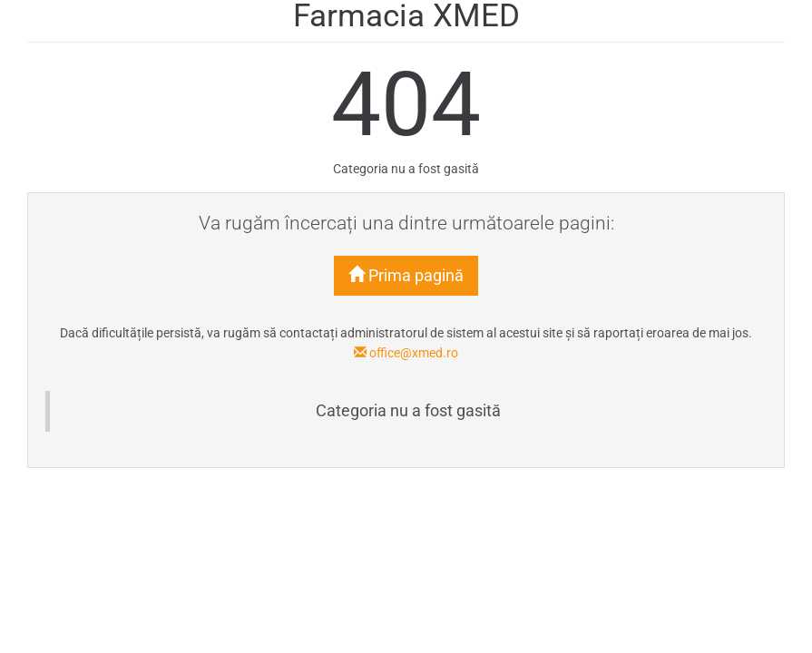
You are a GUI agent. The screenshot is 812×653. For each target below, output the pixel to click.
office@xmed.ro (406, 353)
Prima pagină (406, 275)
